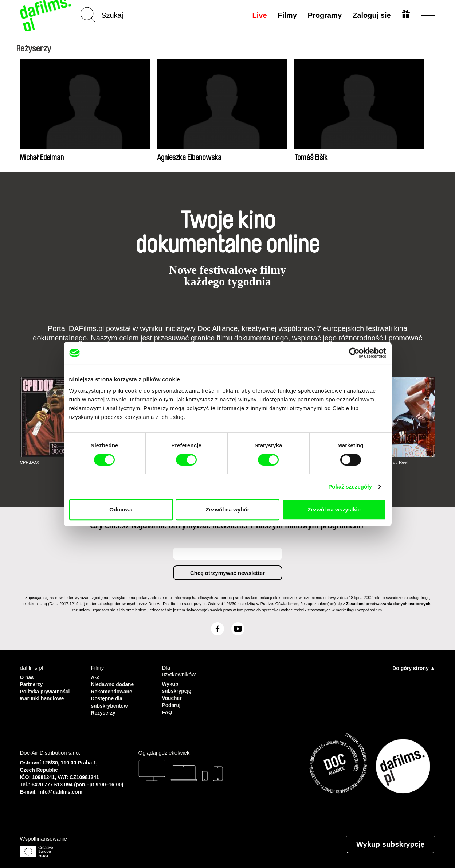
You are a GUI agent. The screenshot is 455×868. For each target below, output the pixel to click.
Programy (324, 15)
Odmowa (121, 509)
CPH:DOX (30, 462)
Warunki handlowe (44, 696)
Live (258, 15)
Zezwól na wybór (227, 509)
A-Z (96, 677)
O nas (28, 677)
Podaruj (172, 703)
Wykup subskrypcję (178, 687)
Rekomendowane (113, 690)
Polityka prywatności (47, 690)
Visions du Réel (394, 462)
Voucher (173, 696)
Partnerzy (32, 683)
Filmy (286, 15)
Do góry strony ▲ (414, 668)
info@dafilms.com (60, 788)
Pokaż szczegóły (350, 486)
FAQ (168, 710)
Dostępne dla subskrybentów (111, 700)
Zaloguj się (370, 15)
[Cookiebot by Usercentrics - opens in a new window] (354, 353)
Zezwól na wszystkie (334, 509)
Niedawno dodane (114, 683)
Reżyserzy (104, 710)
